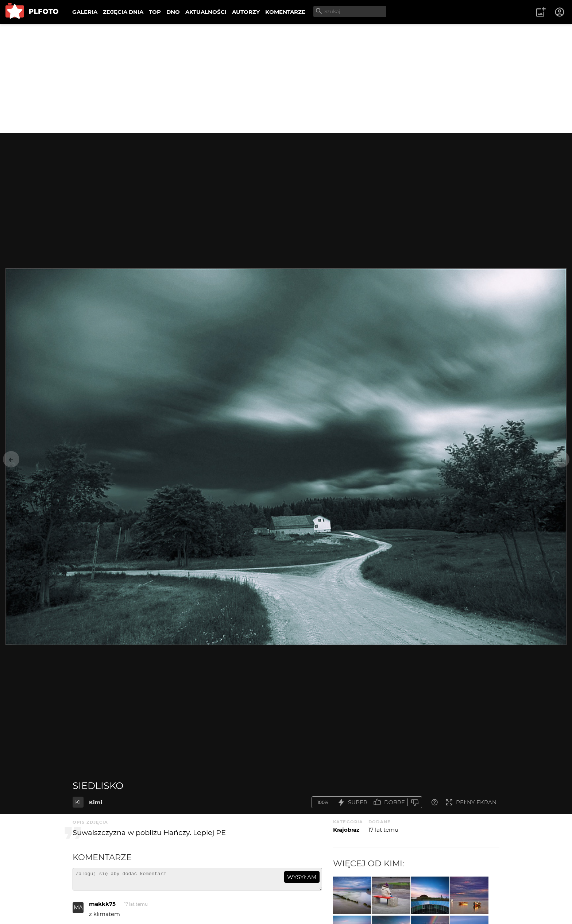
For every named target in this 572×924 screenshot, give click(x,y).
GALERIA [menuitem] (85, 12)
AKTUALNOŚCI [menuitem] (206, 12)
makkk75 (102, 907)
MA (78, 911)
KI (78, 802)
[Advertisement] (286, 78)
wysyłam (302, 877)
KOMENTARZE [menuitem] (285, 12)
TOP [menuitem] (155, 12)
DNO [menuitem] (173, 12)
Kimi (96, 802)
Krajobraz (346, 830)
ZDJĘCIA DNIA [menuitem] (123, 12)
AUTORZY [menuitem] (246, 12)
